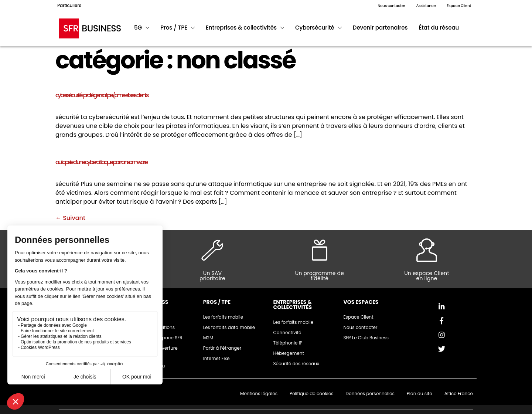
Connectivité (287, 332)
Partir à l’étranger (222, 348)
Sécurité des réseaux (296, 364)
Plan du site (420, 393)
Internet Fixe (216, 358)
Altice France (459, 393)
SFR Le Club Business (366, 338)
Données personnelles (370, 393)
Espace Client (358, 317)
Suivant (70, 218)
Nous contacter (360, 327)
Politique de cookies (312, 393)
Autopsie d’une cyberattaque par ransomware (101, 162)
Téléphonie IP (288, 343)
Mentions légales (259, 393)
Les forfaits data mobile (229, 327)
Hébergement (289, 353)
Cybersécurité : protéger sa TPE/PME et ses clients (102, 95)
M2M (208, 338)
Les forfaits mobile (223, 317)
